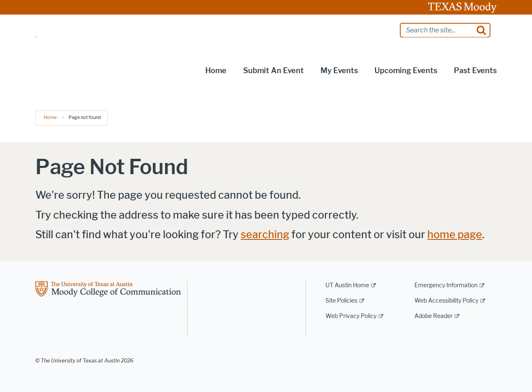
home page (455, 235)
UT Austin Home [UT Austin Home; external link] (347, 285)
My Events (339, 71)
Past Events (475, 71)
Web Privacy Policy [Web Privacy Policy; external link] (351, 316)
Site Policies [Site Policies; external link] (341, 301)
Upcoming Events (406, 71)
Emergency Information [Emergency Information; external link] (446, 285)
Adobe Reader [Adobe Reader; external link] (433, 316)
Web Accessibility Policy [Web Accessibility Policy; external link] (446, 301)
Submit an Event (273, 71)
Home (216, 71)
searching (265, 235)
